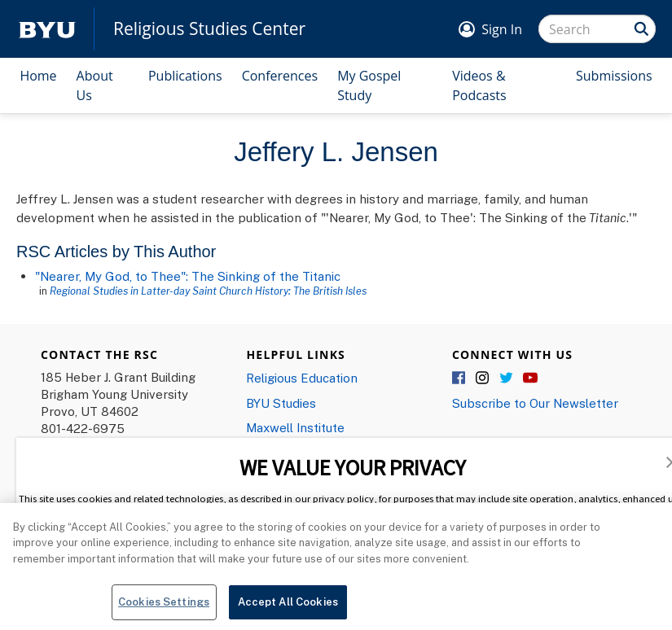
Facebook (459, 378)
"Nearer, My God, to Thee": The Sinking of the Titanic (188, 276)
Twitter (507, 378)
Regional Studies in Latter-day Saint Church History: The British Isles (208, 291)
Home (38, 76)
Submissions (614, 76)
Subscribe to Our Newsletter (535, 403)
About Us (95, 85)
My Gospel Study (369, 85)
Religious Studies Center (209, 29)
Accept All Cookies (288, 609)
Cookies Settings (164, 609)
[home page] (47, 29)
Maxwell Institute (295, 427)
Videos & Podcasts (479, 85)
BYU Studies (281, 403)
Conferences (280, 76)
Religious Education (302, 378)
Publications (185, 76)
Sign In (502, 29)
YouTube (530, 378)
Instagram (483, 378)
